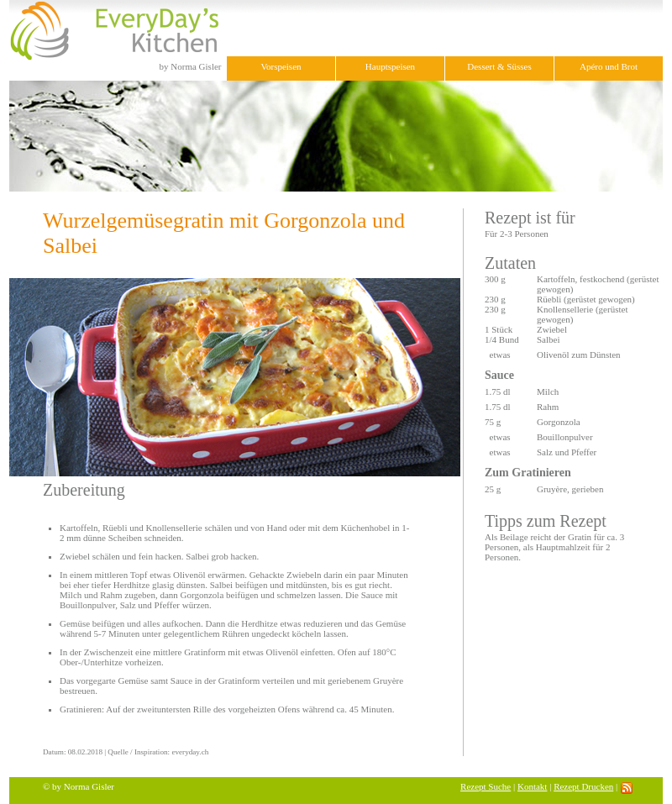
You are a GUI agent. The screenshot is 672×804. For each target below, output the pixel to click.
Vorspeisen (281, 66)
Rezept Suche (486, 786)
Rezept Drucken (583, 786)
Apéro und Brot (609, 66)
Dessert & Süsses (499, 66)
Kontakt (532, 786)
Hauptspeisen (390, 66)
